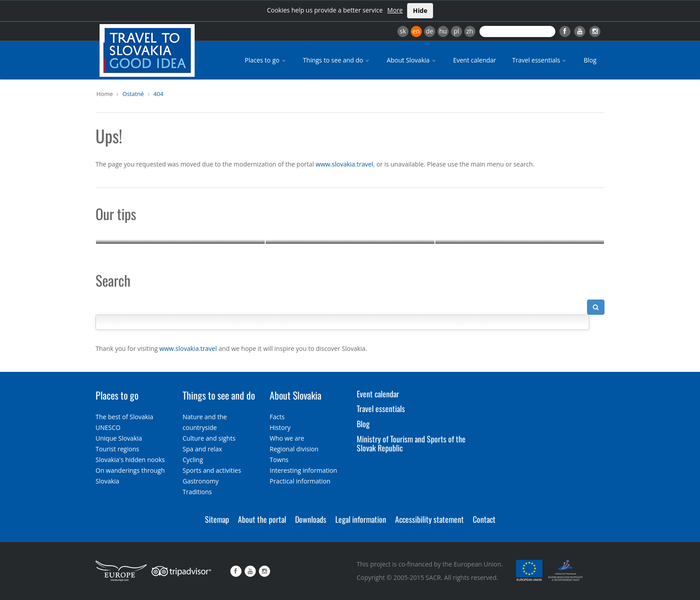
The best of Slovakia (124, 417)
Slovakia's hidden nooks (130, 460)
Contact (484, 519)
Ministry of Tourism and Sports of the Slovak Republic (411, 443)
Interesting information (303, 470)
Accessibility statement (429, 519)
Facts (277, 417)
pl (456, 31)
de (429, 31)
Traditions (197, 492)
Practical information (300, 481)
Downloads (311, 519)
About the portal (262, 519)
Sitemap (217, 519)
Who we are (287, 438)
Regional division (294, 449)
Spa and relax (202, 449)
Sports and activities (212, 470)
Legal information (361, 519)
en (416, 31)
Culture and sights (520, 222)
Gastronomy (201, 481)
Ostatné (133, 94)
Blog (590, 60)
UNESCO (108, 427)
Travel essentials (540, 60)
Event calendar (475, 60)
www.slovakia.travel (344, 164)
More (395, 10)
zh (470, 31)
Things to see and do (337, 60)
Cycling (193, 460)
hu (443, 31)
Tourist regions (117, 449)
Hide (420, 10)
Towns (279, 460)
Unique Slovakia (119, 438)
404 (158, 94)
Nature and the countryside (350, 222)
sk (403, 31)
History (280, 427)
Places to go (266, 60)
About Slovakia (412, 60)
